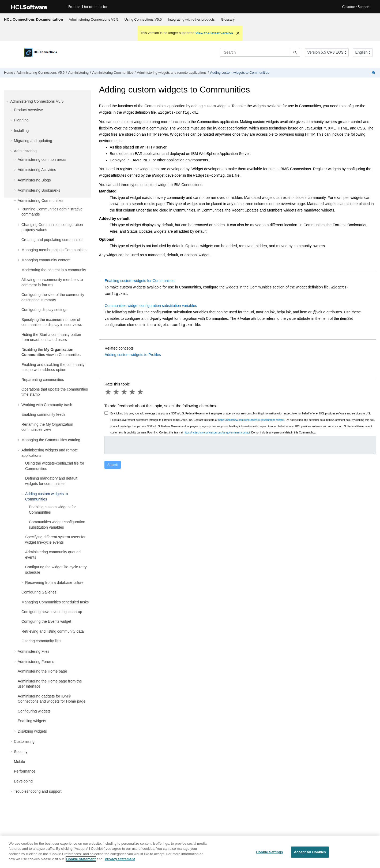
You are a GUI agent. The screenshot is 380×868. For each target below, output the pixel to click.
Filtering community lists (41, 641)
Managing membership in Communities (54, 250)
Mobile (19, 762)
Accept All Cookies (310, 857)
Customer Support (356, 7)
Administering (78, 73)
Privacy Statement (120, 864)
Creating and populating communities (52, 240)
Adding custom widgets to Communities (240, 73)
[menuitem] (93, 20)
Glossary (228, 19)
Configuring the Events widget (46, 621)
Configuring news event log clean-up (52, 612)
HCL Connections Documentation (33, 19)
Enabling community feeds (43, 414)
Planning (21, 120)
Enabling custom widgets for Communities (140, 281)
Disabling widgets (32, 731)
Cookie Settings (269, 857)
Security (21, 752)
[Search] (295, 52)
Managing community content (46, 260)
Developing (23, 781)
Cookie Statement (81, 864)
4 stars (133, 392)
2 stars (116, 392)
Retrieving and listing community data (53, 631)
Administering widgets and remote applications (172, 73)
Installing (21, 131)
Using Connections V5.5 (143, 19)
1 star (108, 392)
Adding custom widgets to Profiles (133, 355)
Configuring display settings (44, 310)
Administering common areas (42, 159)
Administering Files (33, 651)
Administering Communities (113, 73)
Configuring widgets (34, 711)
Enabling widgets (32, 721)
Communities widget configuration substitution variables (151, 306)
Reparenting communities (43, 380)
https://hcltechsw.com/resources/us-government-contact (251, 420)
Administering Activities (37, 170)
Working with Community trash (47, 405)
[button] (8, 101)
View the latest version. (215, 33)
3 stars (125, 392)
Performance (25, 771)
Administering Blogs (34, 180)
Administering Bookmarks (39, 190)
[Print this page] (374, 73)
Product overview (28, 110)
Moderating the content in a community (54, 270)
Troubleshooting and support (38, 791)
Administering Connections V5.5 (94, 19)
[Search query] (260, 52)
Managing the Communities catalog (51, 440)
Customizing (24, 741)
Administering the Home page (42, 671)
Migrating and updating (33, 141)
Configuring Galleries (39, 592)
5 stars (141, 392)
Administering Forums (36, 662)
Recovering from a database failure (54, 583)
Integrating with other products (191, 19)
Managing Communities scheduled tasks (55, 602)
